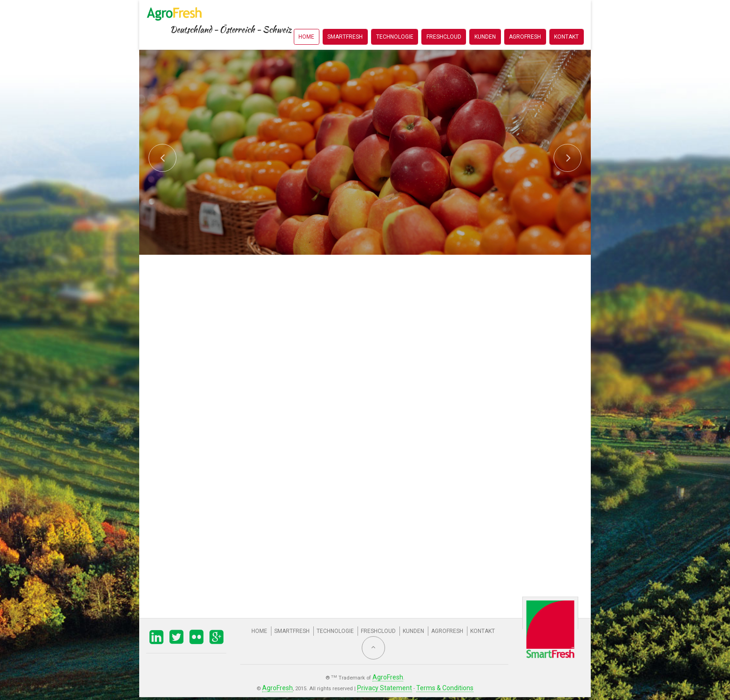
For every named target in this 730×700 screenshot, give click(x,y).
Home (306, 20)
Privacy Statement (387, 684)
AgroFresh (525, 20)
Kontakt (566, 20)
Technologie (395, 20)
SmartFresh (345, 20)
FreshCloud (444, 20)
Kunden (485, 20)
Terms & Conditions (436, 684)
